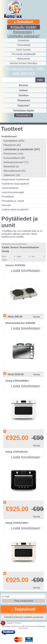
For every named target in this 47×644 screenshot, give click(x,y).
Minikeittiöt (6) (11, 166)
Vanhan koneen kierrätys (24, 63)
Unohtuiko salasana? (23, 36)
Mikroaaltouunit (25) (14, 171)
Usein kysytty (24, 50)
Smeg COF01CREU (17, 523)
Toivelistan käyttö (23, 111)
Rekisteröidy (22, 32)
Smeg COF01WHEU (17, 381)
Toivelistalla (23, 115)
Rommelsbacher (29, 247)
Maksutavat (23, 59)
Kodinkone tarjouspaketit (15, 184)
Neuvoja (6, 205)
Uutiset (24, 90)
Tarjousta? (23, 105)
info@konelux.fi (16, 626)
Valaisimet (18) (12, 175)
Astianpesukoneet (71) (16, 162)
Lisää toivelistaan (26, 271)
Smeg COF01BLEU (17, 452)
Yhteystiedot (23, 45)
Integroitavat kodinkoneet (16, 179)
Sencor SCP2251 (15, 265)
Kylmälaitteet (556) (14, 141)
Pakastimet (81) (12, 145)
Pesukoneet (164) (13, 154)
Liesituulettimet (10, 188)
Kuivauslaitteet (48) (14, 158)
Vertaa (36, 317)
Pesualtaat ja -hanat (13, 201)
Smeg (5, 251)
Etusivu (23, 85)
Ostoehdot (23, 40)
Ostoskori (23, 22)
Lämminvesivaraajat (13, 192)
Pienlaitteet (8, 197)
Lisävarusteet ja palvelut (15, 209)
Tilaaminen (23, 100)
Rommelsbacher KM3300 (20, 323)
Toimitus (24, 95)
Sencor (15, 247)
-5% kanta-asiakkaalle (24, 54)
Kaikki (6, 247)
